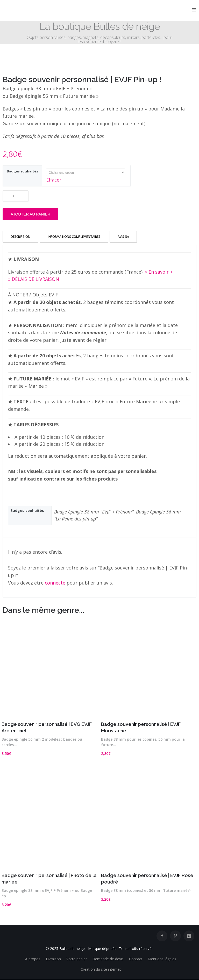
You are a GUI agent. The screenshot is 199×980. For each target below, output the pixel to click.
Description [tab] (20, 237)
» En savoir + (159, 272)
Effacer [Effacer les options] (54, 180)
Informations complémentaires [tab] (74, 237)
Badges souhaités (22, 171)
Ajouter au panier (30, 214)
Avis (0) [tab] (123, 237)
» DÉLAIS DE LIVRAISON (34, 279)
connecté (55, 583)
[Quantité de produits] (16, 196)
